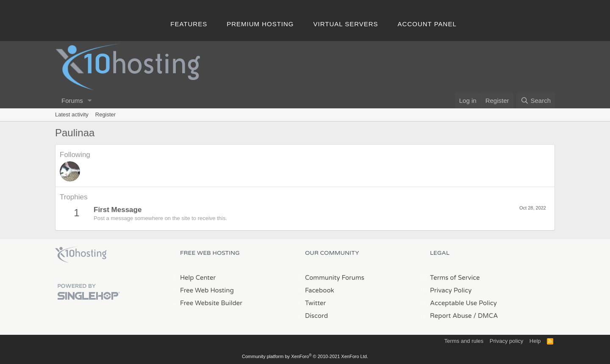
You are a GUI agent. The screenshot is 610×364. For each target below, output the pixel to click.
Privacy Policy (451, 290)
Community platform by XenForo (305, 356)
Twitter (315, 303)
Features (189, 24)
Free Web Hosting (207, 290)
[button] (90, 101)
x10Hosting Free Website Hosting (81, 255)
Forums (72, 101)
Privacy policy (506, 341)
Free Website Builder (211, 303)
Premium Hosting (260, 24)
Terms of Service (455, 278)
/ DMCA (485, 316)
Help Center (198, 278)
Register (105, 114)
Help (535, 341)
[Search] (536, 101)
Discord (316, 316)
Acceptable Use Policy (463, 303)
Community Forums (335, 278)
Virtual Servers (346, 24)
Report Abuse (451, 316)
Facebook (320, 290)
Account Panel (427, 24)
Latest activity (72, 114)
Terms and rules (464, 341)
